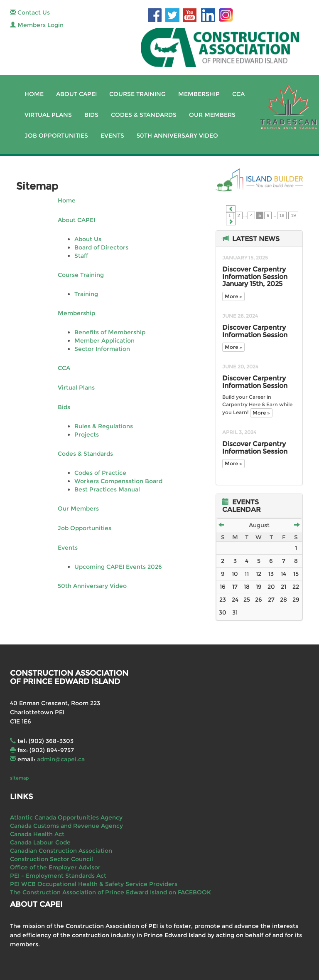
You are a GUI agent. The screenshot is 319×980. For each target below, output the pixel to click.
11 (247, 574)
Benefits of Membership (110, 332)
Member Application (104, 341)
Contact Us (30, 12)
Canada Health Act (37, 834)
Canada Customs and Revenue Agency (66, 826)
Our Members (212, 115)
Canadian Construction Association (61, 851)
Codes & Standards (144, 115)
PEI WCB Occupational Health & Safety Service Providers (94, 884)
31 (235, 612)
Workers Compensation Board (118, 481)
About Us (88, 239)
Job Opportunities (56, 136)
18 (282, 215)
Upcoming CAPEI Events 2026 (118, 567)
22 (296, 587)
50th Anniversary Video (177, 136)
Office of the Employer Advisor (55, 867)
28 (283, 600)
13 (271, 574)
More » (233, 296)
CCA (238, 94)
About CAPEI (76, 94)
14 (283, 574)
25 (247, 600)
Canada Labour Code (40, 842)
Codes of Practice (100, 473)
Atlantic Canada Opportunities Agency (66, 817)
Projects (87, 434)
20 (271, 587)
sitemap (19, 778)
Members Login (37, 25)
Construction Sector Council (52, 859)
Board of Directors (101, 247)
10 (235, 574)
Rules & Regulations (104, 426)
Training (86, 294)
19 (293, 215)
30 (223, 612)
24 (235, 600)
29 (296, 600)
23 (223, 600)
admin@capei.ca (61, 759)
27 (271, 600)
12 (259, 574)
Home (34, 94)
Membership (199, 94)
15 (296, 574)
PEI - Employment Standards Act (58, 876)
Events (112, 136)
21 (283, 587)
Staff (81, 256)
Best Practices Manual (107, 489)
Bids (91, 115)
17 (235, 587)
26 (259, 600)
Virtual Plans (48, 115)
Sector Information (102, 349)
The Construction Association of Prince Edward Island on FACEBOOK (110, 892)
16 (223, 587)
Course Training (137, 94)
